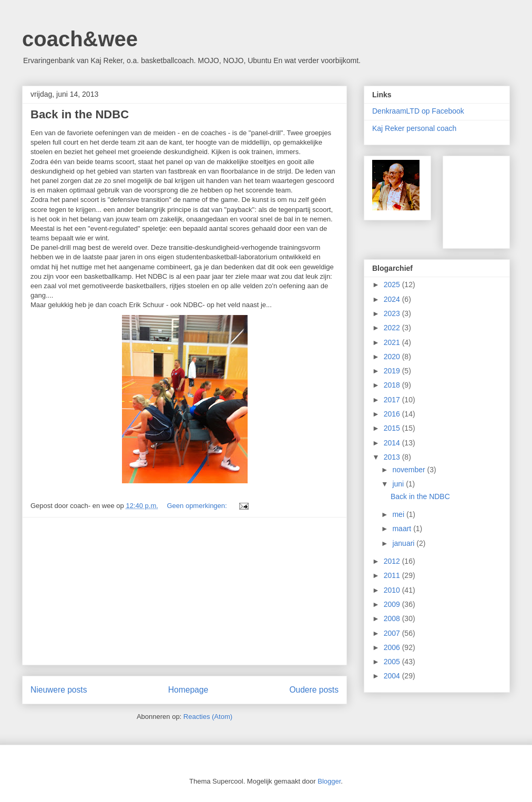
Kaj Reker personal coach (414, 128)
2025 (393, 285)
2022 (393, 328)
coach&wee (80, 39)
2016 (393, 414)
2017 (393, 400)
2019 (393, 371)
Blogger (329, 781)
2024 (393, 299)
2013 (393, 457)
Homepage (188, 690)
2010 (393, 590)
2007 (393, 633)
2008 (393, 618)
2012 (393, 561)
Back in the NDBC (80, 114)
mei (399, 514)
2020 (393, 357)
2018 (393, 385)
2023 (393, 313)
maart (403, 529)
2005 (393, 662)
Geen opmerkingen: (198, 506)
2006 (393, 647)
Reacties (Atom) (208, 717)
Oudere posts (314, 690)
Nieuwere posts (59, 690)
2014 (393, 443)
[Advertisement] (185, 591)
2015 (393, 428)
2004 (393, 676)
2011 (393, 575)
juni (399, 484)
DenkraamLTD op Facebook (418, 111)
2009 (393, 604)
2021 (393, 342)
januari (404, 543)
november (410, 470)
